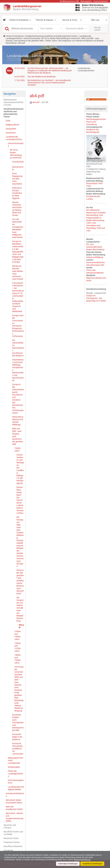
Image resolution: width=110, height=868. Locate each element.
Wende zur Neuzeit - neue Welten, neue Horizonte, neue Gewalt (18, 272)
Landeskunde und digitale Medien (16, 788)
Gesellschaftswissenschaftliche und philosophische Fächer (51, 36)
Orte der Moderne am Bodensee (41, 77)
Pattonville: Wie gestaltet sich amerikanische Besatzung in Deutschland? (20, 582)
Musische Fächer (11, 838)
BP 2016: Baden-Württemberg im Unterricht (61, 38)
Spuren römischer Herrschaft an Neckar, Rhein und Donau (17, 209)
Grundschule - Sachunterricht (18, 166)
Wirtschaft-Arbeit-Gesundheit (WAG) (14, 801)
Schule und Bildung (95, 257)
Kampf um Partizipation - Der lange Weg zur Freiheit (96, 298)
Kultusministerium (101, 1)
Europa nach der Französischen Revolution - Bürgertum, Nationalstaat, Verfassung (18, 326)
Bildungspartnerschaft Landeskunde (16, 760)
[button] (4, 20)
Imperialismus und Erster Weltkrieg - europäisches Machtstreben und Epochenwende (18, 370)
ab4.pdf (21, 626)
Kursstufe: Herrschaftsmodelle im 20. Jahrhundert (18, 749)
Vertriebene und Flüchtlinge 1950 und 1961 (96, 228)
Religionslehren (12, 125)
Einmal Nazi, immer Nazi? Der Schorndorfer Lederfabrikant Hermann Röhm (20, 500)
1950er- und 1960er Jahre (18, 635)
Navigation (10, 94)
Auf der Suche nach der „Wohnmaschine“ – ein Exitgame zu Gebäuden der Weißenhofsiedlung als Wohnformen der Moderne (50, 71)
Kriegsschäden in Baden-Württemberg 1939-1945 (95, 220)
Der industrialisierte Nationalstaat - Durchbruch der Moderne (18, 348)
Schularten (8, 850)
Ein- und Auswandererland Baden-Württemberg (95, 247)
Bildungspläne (86, 1)
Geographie (11, 129)
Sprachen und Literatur (10, 826)
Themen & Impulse (44, 20)
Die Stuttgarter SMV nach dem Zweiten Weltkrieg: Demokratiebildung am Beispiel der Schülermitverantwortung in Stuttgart (20, 542)
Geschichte (11, 133)
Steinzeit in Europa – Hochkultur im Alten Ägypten (17, 193)
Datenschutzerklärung (83, 860)
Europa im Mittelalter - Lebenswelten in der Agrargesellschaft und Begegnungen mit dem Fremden (18, 252)
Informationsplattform (16, 782)
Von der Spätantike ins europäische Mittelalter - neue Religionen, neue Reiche (18, 228)
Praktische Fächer (12, 842)
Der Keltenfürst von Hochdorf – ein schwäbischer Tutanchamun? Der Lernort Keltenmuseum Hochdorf (49, 83)
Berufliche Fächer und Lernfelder (13, 833)
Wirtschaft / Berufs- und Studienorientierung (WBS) (14, 817)
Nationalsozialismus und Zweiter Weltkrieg (18, 421)
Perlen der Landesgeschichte (15, 774)
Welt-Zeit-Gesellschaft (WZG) (14, 808)
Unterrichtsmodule (32, 38)
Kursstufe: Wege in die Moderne (17, 737)
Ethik (8, 121)
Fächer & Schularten (19, 20)
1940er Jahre (51, 41)
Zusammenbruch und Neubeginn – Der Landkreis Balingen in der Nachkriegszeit (20, 469)
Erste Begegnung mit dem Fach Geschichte (17, 179)
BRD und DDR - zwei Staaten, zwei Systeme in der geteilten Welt (18, 436)
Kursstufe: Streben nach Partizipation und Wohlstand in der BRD (18, 722)
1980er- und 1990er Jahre (18, 659)
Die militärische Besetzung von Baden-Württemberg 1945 (96, 213)
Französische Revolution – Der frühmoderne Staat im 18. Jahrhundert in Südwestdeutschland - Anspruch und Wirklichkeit (18, 297)
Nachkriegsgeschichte (96, 119)
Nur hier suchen (98, 29)
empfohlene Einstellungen (92, 864)
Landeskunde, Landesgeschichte (14, 138)
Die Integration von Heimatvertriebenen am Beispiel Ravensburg (20, 609)
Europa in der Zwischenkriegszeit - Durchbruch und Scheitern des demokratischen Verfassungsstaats (18, 399)
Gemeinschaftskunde (15, 795)
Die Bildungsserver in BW (69, 1)
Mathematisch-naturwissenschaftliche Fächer (13, 102)
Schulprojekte (14, 767)
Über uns (95, 20)
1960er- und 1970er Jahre (18, 647)
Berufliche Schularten (13, 846)
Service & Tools (70, 20)
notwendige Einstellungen (68, 864)
